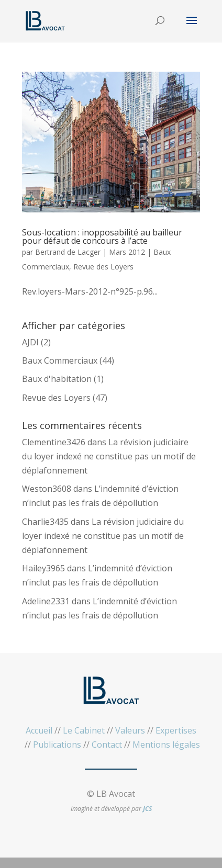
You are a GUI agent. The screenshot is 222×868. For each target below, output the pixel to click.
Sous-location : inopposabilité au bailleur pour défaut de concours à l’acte (102, 236)
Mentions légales (166, 745)
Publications (57, 745)
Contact (107, 745)
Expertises (176, 730)
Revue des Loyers (103, 267)
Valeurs (130, 730)
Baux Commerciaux (60, 360)
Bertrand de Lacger (68, 252)
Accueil (39, 730)
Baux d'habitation (57, 379)
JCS (147, 809)
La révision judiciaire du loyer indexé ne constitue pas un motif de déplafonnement (109, 456)
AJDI (30, 342)
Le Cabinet (84, 730)
